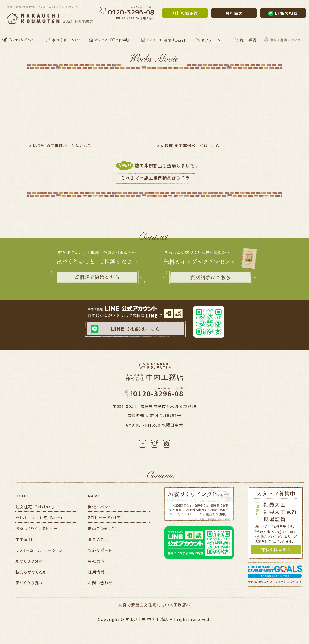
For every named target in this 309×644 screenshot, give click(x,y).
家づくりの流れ (29, 583)
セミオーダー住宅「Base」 (39, 518)
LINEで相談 (283, 13)
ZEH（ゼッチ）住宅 (105, 518)
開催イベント (100, 507)
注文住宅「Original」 (35, 507)
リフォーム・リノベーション (39, 550)
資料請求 (234, 13)
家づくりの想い (29, 561)
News (94, 496)
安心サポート (100, 550)
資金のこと (98, 539)
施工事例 (24, 539)
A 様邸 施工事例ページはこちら (190, 146)
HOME (22, 496)
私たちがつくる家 (31, 572)
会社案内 (96, 561)
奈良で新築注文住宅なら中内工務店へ (154, 605)
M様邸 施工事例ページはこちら (62, 146)
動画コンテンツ (102, 528)
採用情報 (96, 572)
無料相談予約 (185, 13)
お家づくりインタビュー (37, 528)
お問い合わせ (100, 583)
